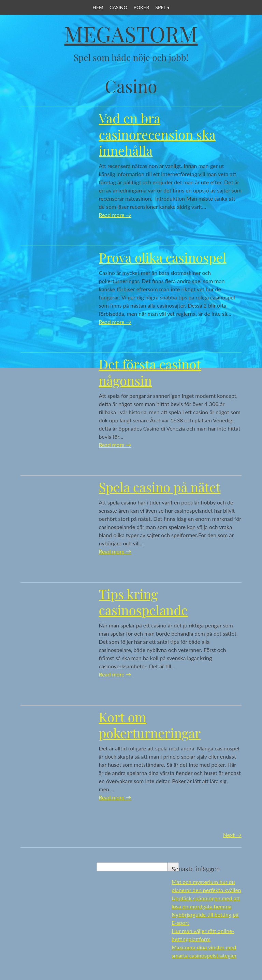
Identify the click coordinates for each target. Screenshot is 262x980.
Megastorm (131, 34)
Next (232, 835)
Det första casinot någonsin (150, 372)
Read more (115, 215)
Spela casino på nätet (160, 487)
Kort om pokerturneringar (150, 725)
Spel (161, 7)
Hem (98, 7)
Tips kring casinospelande (143, 602)
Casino (118, 7)
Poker (141, 7)
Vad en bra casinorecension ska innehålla (157, 134)
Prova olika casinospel (163, 257)
